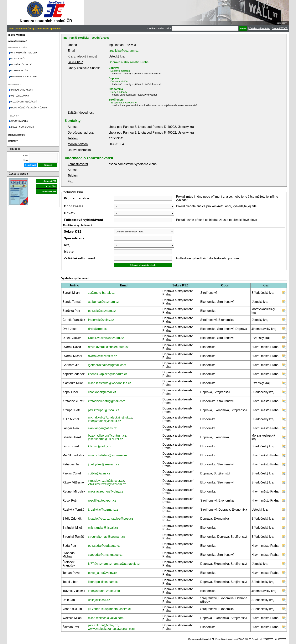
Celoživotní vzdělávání (24, 102)
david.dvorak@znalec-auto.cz (108, 347)
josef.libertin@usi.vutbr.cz (106, 439)
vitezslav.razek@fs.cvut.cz (106, 481)
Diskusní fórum (17, 135)
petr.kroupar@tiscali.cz (104, 410)
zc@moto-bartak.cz (101, 293)
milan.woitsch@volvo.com (106, 618)
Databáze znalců (18, 41)
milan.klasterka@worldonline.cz (110, 383)
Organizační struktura (24, 53)
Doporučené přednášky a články (29, 108)
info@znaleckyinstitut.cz (104, 421)
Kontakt (13, 141)
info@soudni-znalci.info (104, 591)
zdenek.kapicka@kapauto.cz (108, 374)
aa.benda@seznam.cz (103, 302)
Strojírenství (116, 100)
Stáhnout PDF (50, 181)
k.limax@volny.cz (100, 446)
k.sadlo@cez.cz (99, 519)
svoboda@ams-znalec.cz (105, 555)
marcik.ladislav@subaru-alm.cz (109, 455)
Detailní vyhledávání (260, 28)
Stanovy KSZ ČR (19, 71)
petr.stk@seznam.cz (102, 311)
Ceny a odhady (119, 92)
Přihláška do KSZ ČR (22, 90)
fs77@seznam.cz (100, 564)
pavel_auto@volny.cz (103, 573)
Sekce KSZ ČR (280, 28)
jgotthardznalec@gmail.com (107, 365)
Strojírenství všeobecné (123, 103)
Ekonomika (116, 89)
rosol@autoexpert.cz (102, 500)
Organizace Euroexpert (24, 77)
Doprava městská (120, 71)
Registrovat (30, 165)
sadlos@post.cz (122, 519)
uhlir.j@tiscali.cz (99, 600)
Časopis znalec (20, 121)
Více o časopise (49, 192)
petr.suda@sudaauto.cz (104, 546)
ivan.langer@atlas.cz (102, 428)
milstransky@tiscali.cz (103, 528)
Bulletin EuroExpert (23, 127)
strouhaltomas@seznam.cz (107, 537)
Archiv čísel (51, 186)
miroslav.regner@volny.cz (106, 491)
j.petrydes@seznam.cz (104, 464)
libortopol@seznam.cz (103, 582)
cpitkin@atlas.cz (99, 473)
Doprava (114, 68)
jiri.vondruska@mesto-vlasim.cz (110, 609)
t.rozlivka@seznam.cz (123, 51)
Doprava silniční (119, 81)
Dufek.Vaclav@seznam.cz (106, 338)
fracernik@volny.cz (101, 320)
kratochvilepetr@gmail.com (107, 401)
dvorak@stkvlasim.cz (103, 356)
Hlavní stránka (17, 35)
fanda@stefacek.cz (127, 564)
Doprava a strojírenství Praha (128, 62)
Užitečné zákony (20, 96)
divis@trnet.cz (98, 329)
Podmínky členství (21, 65)
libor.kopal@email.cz (102, 392)
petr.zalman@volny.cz (103, 625)
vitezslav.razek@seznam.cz (107, 484)
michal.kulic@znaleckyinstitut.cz (110, 417)
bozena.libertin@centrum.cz (107, 436)
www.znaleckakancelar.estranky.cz (112, 629)
